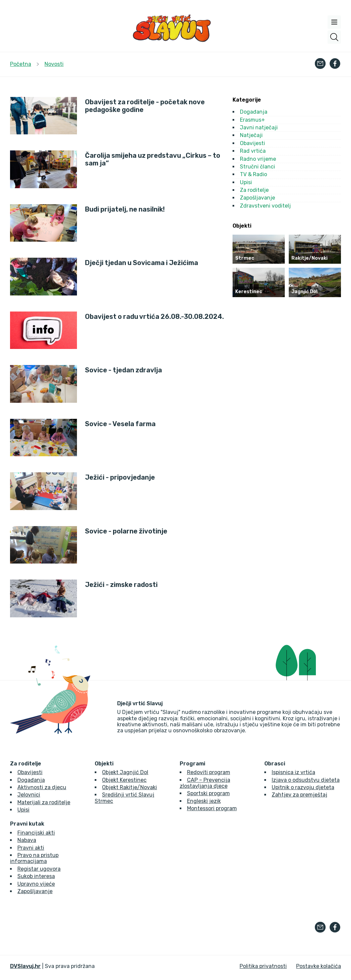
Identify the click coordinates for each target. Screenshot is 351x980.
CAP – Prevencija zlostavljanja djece (205, 783)
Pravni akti (31, 848)
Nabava (27, 840)
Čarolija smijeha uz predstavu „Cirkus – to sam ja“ (153, 159)
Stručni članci (257, 167)
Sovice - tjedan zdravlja (123, 370)
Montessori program (212, 808)
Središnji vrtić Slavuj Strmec (124, 798)
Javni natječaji (259, 128)
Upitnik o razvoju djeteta (303, 787)
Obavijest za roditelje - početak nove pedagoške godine (145, 106)
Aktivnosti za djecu (42, 787)
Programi (192, 764)
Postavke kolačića (319, 966)
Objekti (104, 764)
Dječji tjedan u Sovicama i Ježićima (142, 263)
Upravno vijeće (36, 884)
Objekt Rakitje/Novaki (129, 787)
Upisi (246, 182)
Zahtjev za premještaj (299, 795)
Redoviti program (209, 772)
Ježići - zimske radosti (121, 585)
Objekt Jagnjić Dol (125, 772)
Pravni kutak (27, 824)
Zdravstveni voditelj (265, 206)
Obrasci (275, 764)
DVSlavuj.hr (25, 966)
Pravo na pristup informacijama (34, 858)
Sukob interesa (36, 876)
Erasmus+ (252, 120)
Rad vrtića (253, 151)
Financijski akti (36, 833)
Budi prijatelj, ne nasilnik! (125, 209)
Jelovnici (29, 795)
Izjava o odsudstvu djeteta (306, 780)
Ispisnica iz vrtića (293, 772)
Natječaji (251, 135)
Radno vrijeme (258, 159)
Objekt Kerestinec (124, 780)
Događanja (254, 112)
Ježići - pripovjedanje (120, 477)
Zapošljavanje (257, 198)
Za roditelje (254, 190)
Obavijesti (252, 143)
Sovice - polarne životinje (126, 531)
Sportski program (208, 793)
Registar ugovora (39, 869)
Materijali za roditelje (44, 802)
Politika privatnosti (263, 966)
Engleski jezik (204, 801)
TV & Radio (253, 174)
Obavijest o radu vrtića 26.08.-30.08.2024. (154, 317)
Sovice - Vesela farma (120, 424)
